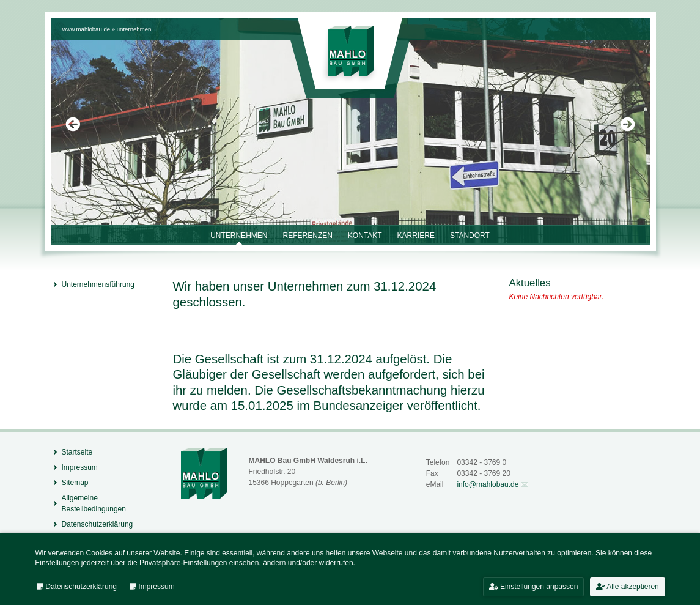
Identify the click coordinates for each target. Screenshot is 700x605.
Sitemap (75, 483)
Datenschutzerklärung (98, 524)
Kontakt (365, 236)
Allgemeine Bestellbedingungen (94, 503)
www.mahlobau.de (86, 29)
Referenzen (307, 236)
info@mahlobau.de (488, 484)
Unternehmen (134, 29)
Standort (470, 236)
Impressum (80, 467)
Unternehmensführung (98, 284)
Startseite (77, 452)
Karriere (416, 236)
